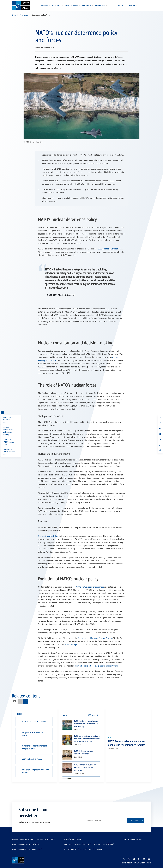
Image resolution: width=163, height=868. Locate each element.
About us (44, 5)
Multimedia (86, 5)
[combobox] (133, 5)
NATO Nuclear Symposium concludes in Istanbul (83, 752)
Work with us (100, 5)
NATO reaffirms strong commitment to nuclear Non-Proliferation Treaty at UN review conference (87, 739)
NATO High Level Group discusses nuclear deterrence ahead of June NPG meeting (86, 724)
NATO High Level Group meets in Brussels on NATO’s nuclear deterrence (86, 767)
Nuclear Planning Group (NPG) (34, 721)
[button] (133, 5)
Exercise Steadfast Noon (49, 536)
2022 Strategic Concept (108, 249)
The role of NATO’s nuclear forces (9, 442)
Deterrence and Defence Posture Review (95, 638)
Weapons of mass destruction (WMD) (34, 733)
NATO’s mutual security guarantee (89, 587)
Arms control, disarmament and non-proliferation (34, 746)
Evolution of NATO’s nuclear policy (9, 452)
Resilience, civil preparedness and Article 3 (35, 771)
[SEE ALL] (93, 715)
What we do (56, 5)
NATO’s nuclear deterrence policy (9, 420)
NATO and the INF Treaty (32, 759)
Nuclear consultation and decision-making (8, 431)
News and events (71, 5)
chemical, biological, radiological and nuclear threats (96, 666)
